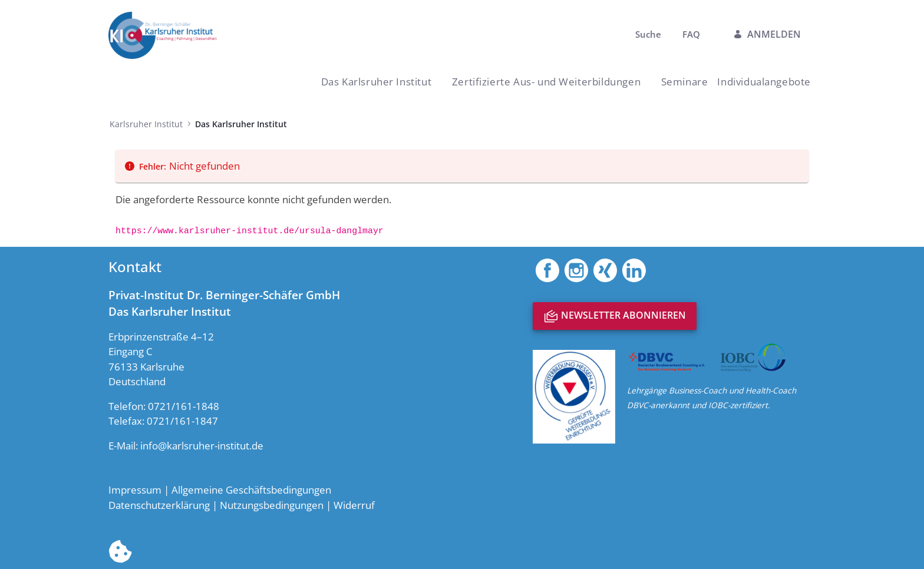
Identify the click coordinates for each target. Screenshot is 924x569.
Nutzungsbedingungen (272, 505)
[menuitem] (685, 82)
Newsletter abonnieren (615, 316)
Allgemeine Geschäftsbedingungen (251, 490)
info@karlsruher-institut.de (202, 446)
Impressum (135, 490)
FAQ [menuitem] (691, 34)
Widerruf (354, 505)
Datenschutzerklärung (159, 505)
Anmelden (767, 34)
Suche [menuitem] (649, 34)
